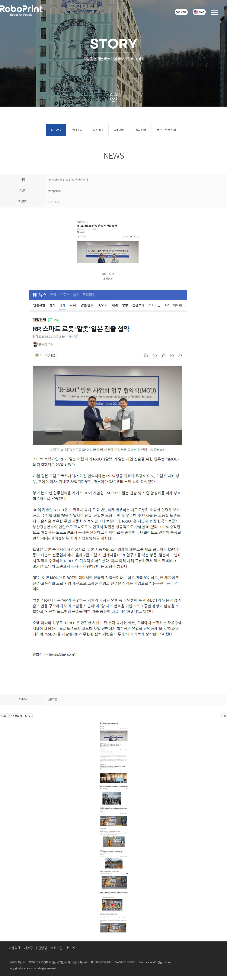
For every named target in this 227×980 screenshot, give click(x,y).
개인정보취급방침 (36, 948)
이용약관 (14, 948)
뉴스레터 (98, 130)
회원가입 (56, 948)
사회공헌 (119, 130)
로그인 (70, 948)
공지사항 (140, 130)
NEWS (56, 130)
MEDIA (77, 130)
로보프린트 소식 (166, 130)
